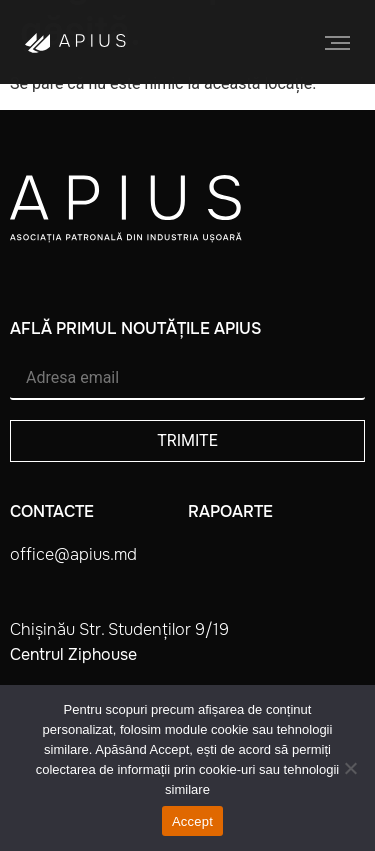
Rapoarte (230, 511)
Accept (192, 821)
